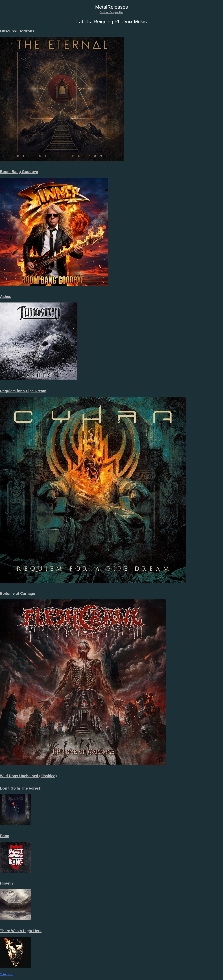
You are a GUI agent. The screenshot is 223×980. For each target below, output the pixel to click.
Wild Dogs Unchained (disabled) (28, 776)
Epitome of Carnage (18, 593)
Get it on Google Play (111, 12)
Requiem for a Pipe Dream (23, 391)
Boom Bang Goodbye (19, 172)
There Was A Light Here (21, 931)
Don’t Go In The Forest (20, 788)
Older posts (6, 974)
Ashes (6, 297)
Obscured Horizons (17, 31)
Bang (5, 836)
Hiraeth (6, 883)
